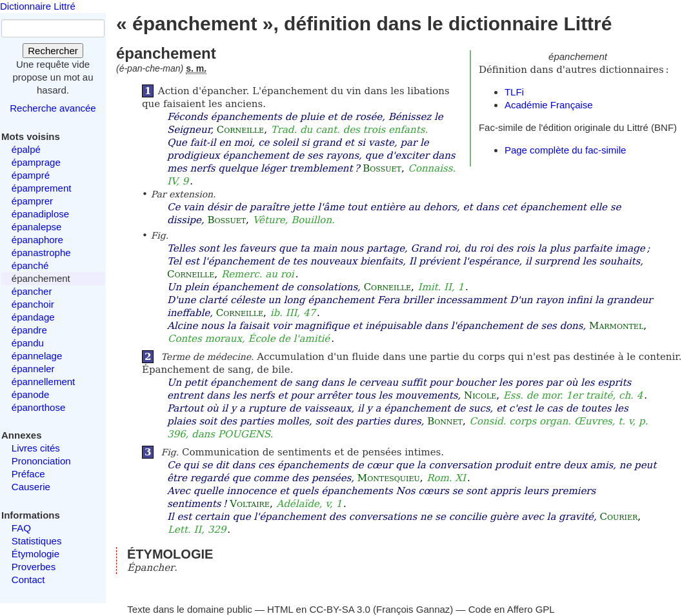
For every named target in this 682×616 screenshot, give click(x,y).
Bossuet (382, 168)
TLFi (514, 92)
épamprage (36, 162)
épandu (28, 343)
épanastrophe (41, 253)
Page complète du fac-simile (565, 150)
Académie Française (549, 105)
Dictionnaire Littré (38, 6)
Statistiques (37, 541)
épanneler (33, 369)
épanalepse (37, 227)
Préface (28, 474)
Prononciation (41, 461)
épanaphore (37, 240)
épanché (30, 265)
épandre (29, 330)
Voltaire (250, 504)
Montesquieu (389, 478)
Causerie (31, 487)
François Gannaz (413, 609)
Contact (28, 580)
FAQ (21, 528)
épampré (31, 175)
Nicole (480, 395)
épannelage (37, 356)
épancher (32, 291)
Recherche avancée (53, 108)
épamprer (32, 201)
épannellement (43, 382)
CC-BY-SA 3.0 (340, 609)
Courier (619, 517)
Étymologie (35, 554)
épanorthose (38, 407)
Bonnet (445, 421)
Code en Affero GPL (512, 609)
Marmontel (616, 326)
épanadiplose (40, 214)
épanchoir (33, 304)
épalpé (26, 149)
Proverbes (34, 567)
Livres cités (36, 448)
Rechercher (53, 51)
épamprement (42, 188)
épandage (33, 317)
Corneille (240, 130)
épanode (30, 394)
